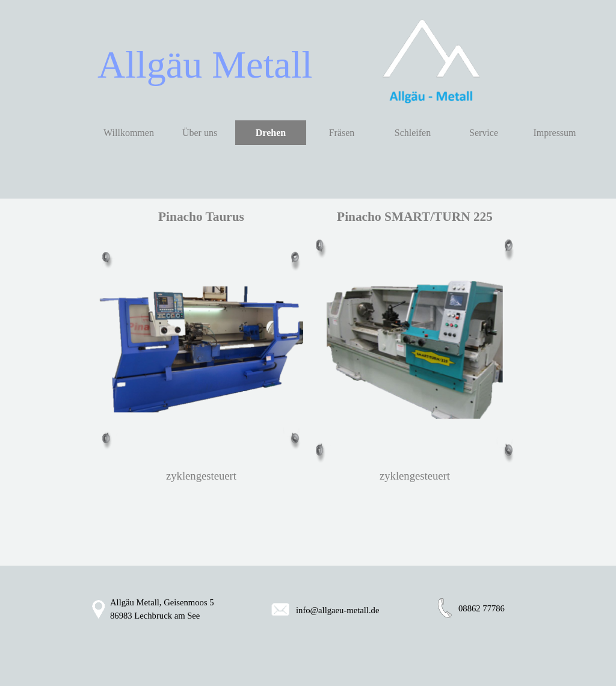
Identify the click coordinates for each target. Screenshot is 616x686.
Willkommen (129, 133)
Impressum (554, 133)
